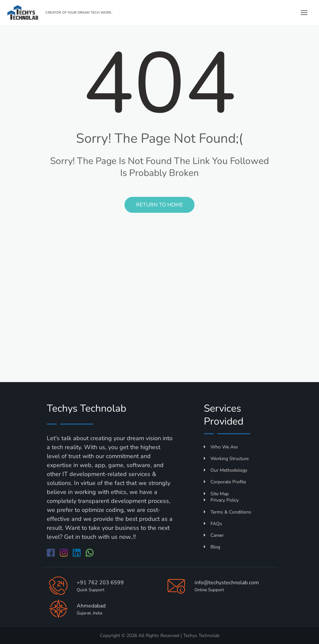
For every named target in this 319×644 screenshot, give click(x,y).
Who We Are (221, 447)
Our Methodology (226, 470)
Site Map (216, 494)
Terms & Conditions (228, 512)
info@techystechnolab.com (227, 583)
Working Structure (226, 459)
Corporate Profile (225, 482)
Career (214, 535)
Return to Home (159, 205)
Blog (212, 547)
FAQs (213, 524)
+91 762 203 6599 (100, 583)
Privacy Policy (221, 500)
